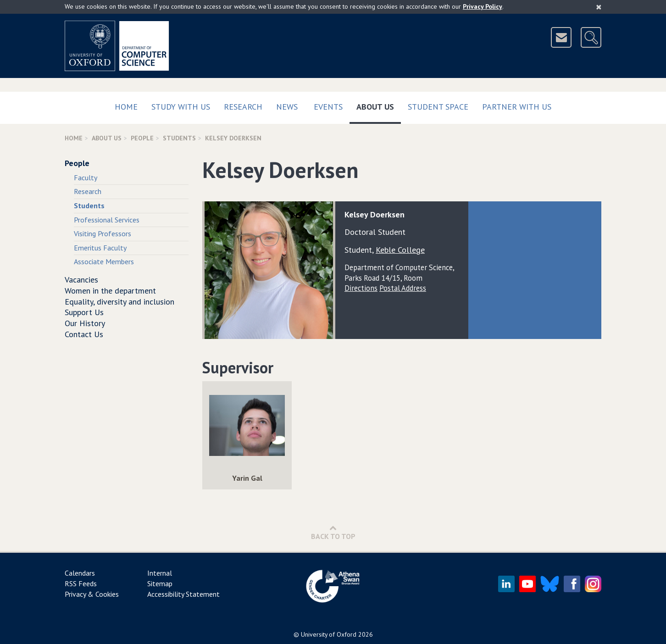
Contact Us (84, 334)
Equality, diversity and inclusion (119, 302)
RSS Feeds (81, 583)
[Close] (599, 7)
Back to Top (333, 532)
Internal (160, 573)
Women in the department (110, 291)
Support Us (84, 312)
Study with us (181, 107)
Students (179, 138)
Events (328, 107)
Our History (85, 323)
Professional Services (107, 220)
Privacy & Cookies (92, 594)
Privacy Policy (483, 6)
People (142, 138)
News (287, 107)
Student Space (438, 107)
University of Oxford (329, 634)
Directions (361, 288)
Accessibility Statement (183, 594)
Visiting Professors (103, 233)
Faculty (86, 178)
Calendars (80, 573)
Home (126, 107)
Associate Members (104, 261)
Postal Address (403, 288)
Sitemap (160, 583)
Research (243, 107)
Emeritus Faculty (100, 248)
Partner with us (517, 107)
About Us (379, 105)
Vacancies (81, 280)
